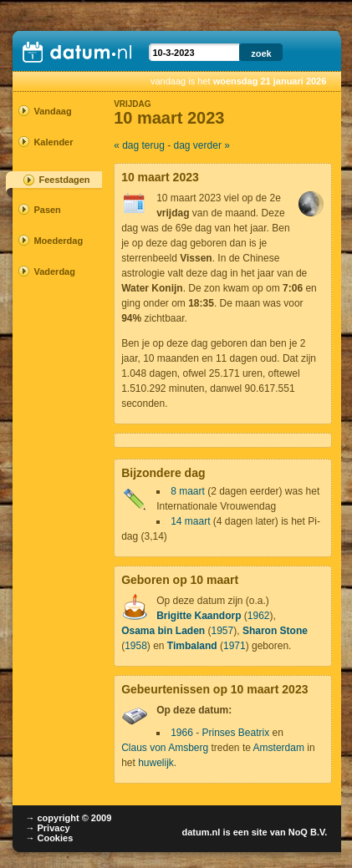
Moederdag (51, 241)
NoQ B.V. (308, 832)
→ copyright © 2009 (68, 818)
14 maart (190, 521)
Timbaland (192, 646)
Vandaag (51, 111)
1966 (182, 733)
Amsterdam (279, 748)
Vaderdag (51, 272)
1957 (223, 631)
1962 (259, 616)
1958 (136, 646)
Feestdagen (64, 180)
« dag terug (139, 145)
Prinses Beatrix (236, 733)
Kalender (51, 142)
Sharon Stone (275, 631)
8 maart (188, 491)
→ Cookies (49, 838)
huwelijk (156, 763)
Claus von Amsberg (165, 748)
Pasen (47, 210)
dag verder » (202, 145)
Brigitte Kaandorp (199, 616)
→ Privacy (47, 828)
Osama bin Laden (163, 631)
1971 (235, 646)
